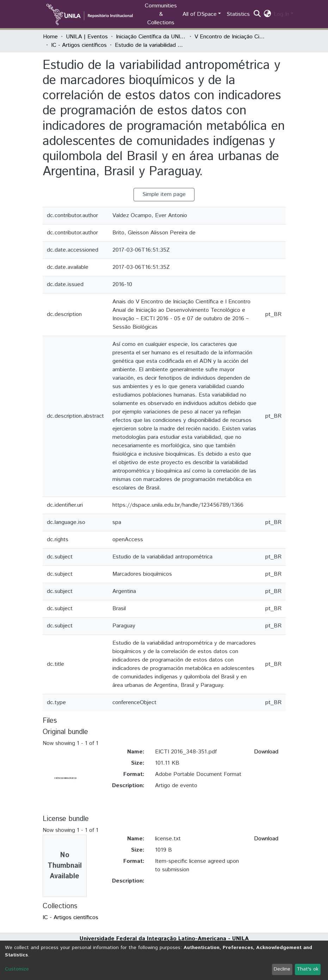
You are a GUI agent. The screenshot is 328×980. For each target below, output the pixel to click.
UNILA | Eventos (87, 37)
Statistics (238, 14)
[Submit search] (257, 14)
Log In (281, 14)
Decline (282, 969)
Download (266, 752)
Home (50, 37)
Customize (17, 969)
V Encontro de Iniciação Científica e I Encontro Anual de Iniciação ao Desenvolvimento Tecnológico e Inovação (230, 37)
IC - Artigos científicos (79, 45)
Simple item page (164, 194)
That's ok (308, 969)
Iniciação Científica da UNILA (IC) (151, 37)
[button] (267, 14)
